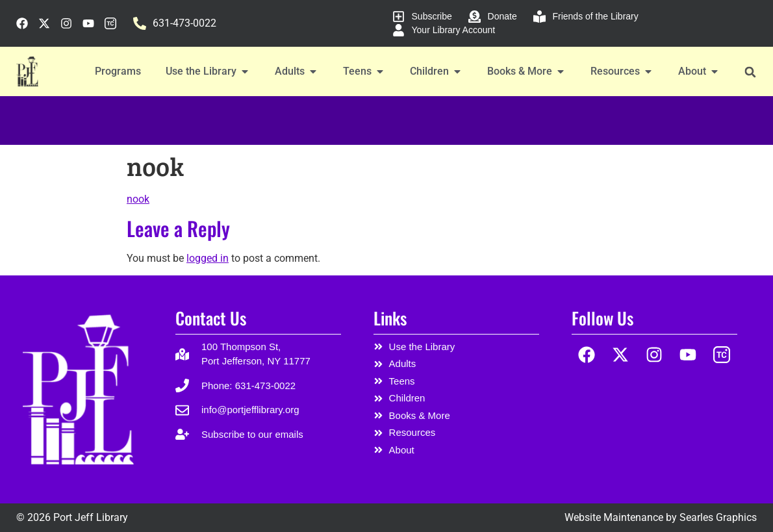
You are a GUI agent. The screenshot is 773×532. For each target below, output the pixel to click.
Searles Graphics (718, 517)
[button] (750, 72)
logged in (208, 258)
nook (138, 199)
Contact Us (211, 318)
